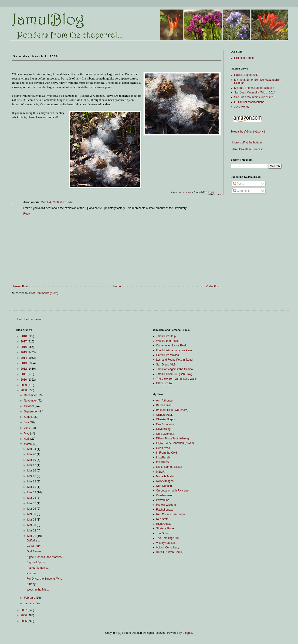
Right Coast (164, 524)
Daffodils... (33, 541)
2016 (24, 347)
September (31, 412)
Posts (239, 184)
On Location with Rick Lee (172, 491)
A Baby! (31, 584)
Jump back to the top (29, 319)
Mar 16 (32, 471)
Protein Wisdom (166, 505)
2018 (24, 336)
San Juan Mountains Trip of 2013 (255, 97)
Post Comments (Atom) (44, 293)
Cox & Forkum (165, 424)
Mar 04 (32, 520)
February (30, 598)
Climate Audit (164, 415)
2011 (24, 374)
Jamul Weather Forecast (247, 149)
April (27, 439)
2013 (24, 363)
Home (117, 286)
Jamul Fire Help (166, 336)
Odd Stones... (35, 551)
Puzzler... (32, 573)
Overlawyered (165, 495)
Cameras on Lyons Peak (171, 345)
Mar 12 (32, 481)
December (31, 395)
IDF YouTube (164, 383)
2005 (24, 621)
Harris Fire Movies (168, 355)
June (27, 428)
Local (218, 194)
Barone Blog (164, 405)
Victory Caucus (166, 543)
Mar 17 (32, 465)
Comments (242, 191)
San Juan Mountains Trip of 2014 (255, 93)
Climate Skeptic (166, 419)
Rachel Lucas (165, 510)
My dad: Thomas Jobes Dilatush (254, 88)
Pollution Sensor (244, 58)
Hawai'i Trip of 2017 (246, 75)
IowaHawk (163, 462)
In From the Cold (167, 453)
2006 (24, 615)
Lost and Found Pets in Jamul (175, 360)
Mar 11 (32, 487)
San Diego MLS (166, 365)
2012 (24, 369)
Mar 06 (32, 509)
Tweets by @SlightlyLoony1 (248, 132)
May (27, 433)
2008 (24, 390)
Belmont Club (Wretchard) (172, 410)
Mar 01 (32, 536)
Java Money (242, 107)
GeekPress (163, 448)
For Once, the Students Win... (45, 579)
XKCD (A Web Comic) (170, 552)
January (29, 603)
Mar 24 (32, 449)
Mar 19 (32, 460)
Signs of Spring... (37, 562)
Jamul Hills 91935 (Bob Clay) (174, 374)
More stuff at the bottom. (247, 143)
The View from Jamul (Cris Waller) (177, 379)
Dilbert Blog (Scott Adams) (173, 438)
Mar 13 (32, 476)
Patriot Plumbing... (38, 568)
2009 (24, 385)
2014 (24, 358)
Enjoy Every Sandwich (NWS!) (175, 443)
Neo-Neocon (164, 486)
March (28, 444)
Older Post (213, 286)
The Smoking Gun (168, 538)
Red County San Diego (171, 514)
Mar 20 (32, 454)
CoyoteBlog (163, 429)
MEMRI (161, 472)
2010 (24, 380)
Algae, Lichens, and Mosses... (45, 557)
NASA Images (165, 481)
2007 (24, 610)
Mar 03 (32, 525)
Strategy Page (165, 528)
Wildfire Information (168, 341)
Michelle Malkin (166, 476)
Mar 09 (32, 492)
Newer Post (20, 286)
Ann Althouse (164, 401)
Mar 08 (32, 498)
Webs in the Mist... (38, 590)
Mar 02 (32, 531)
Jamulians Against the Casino (174, 369)
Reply (27, 214)
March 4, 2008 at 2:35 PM (57, 202)
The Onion (163, 533)
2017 (24, 342)
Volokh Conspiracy (168, 548)
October (29, 406)
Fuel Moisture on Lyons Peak (174, 350)
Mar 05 (32, 514)
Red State (162, 519)
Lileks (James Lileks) (169, 467)
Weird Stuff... (35, 546)
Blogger (187, 633)
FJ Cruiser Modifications (249, 102)
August (29, 417)
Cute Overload (165, 434)
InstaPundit (163, 458)
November (31, 401)
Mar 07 (32, 503)
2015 (24, 352)
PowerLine (163, 500)
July (27, 422)
